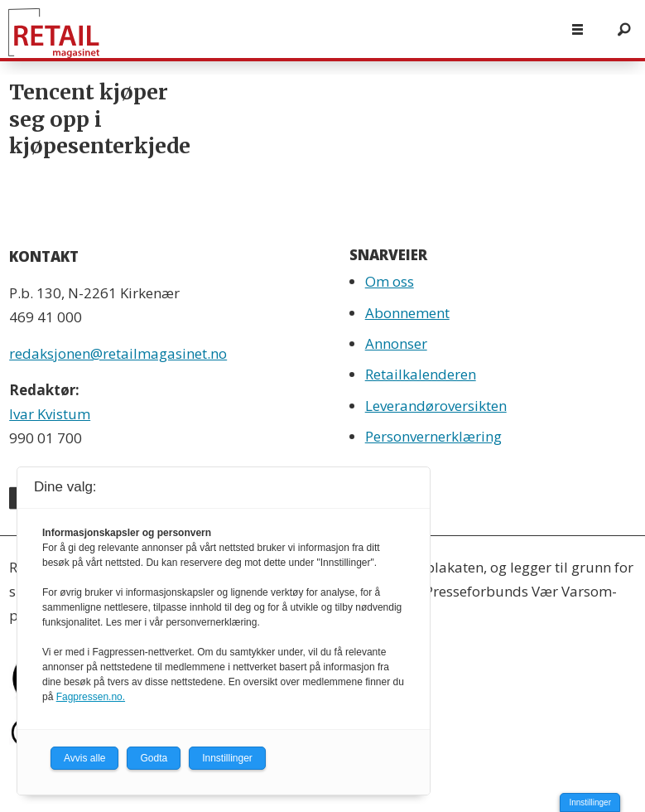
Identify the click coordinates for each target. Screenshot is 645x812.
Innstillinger (590, 802)
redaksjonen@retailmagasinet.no (118, 353)
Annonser (396, 343)
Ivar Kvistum (50, 414)
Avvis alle (84, 758)
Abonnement (407, 313)
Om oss (390, 281)
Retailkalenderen (421, 374)
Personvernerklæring (433, 436)
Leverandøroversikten (436, 406)
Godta (154, 758)
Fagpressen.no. (91, 697)
